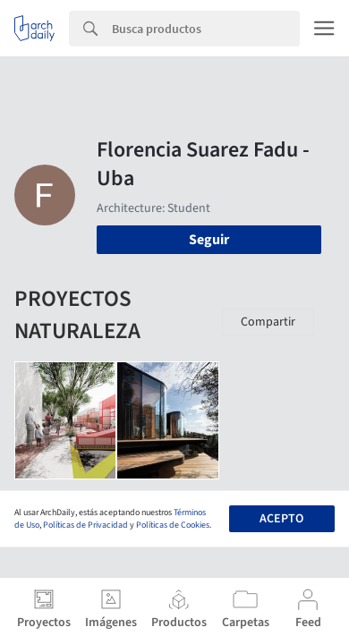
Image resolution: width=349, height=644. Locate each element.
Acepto (281, 519)
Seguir (209, 240)
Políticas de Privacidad (85, 525)
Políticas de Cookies (173, 525)
